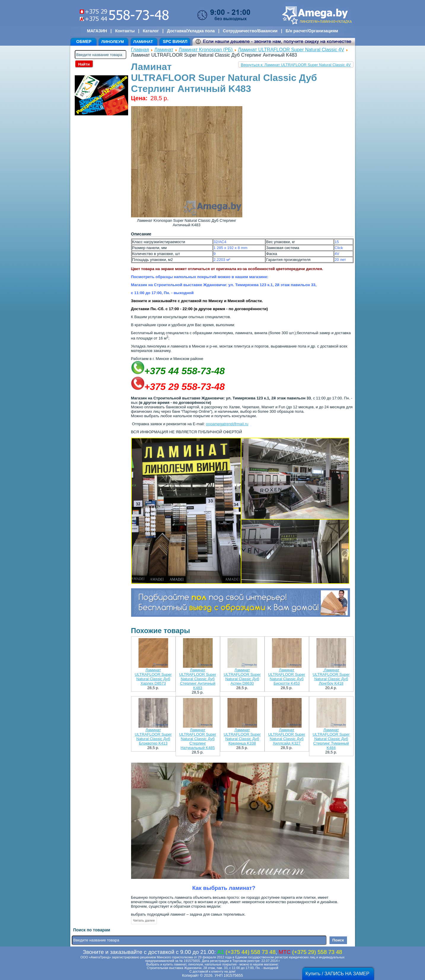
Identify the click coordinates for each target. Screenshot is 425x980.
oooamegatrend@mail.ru (227, 424)
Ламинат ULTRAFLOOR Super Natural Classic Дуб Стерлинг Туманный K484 (331, 739)
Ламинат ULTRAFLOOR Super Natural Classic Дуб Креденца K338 (242, 737)
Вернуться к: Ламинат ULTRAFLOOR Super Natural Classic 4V (296, 65)
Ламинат (164, 50)
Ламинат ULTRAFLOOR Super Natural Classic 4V (291, 50)
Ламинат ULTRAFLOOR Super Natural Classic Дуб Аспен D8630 (242, 677)
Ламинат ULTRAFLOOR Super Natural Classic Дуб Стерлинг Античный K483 (198, 679)
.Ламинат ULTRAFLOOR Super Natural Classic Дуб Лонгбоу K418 (331, 677)
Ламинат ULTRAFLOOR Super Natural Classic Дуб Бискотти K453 (287, 677)
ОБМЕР (84, 42)
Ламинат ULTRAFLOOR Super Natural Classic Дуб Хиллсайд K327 (287, 737)
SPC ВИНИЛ (175, 42)
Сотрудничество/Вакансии (250, 31)
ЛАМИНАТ (143, 42)
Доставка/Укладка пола (191, 31)
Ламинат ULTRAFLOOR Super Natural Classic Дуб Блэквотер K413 (153, 737)
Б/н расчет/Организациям (312, 31)
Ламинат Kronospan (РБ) (206, 50)
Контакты (125, 31)
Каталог (151, 31)
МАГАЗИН (97, 31)
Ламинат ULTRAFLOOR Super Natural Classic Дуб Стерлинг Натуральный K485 (198, 739)
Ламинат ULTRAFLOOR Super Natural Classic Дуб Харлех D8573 (153, 677)
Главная (140, 50)
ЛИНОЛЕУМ (113, 42)
